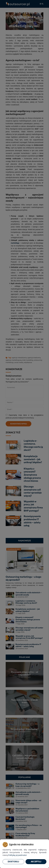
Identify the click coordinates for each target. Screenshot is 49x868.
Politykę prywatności (18, 855)
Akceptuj (36, 862)
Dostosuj (13, 862)
